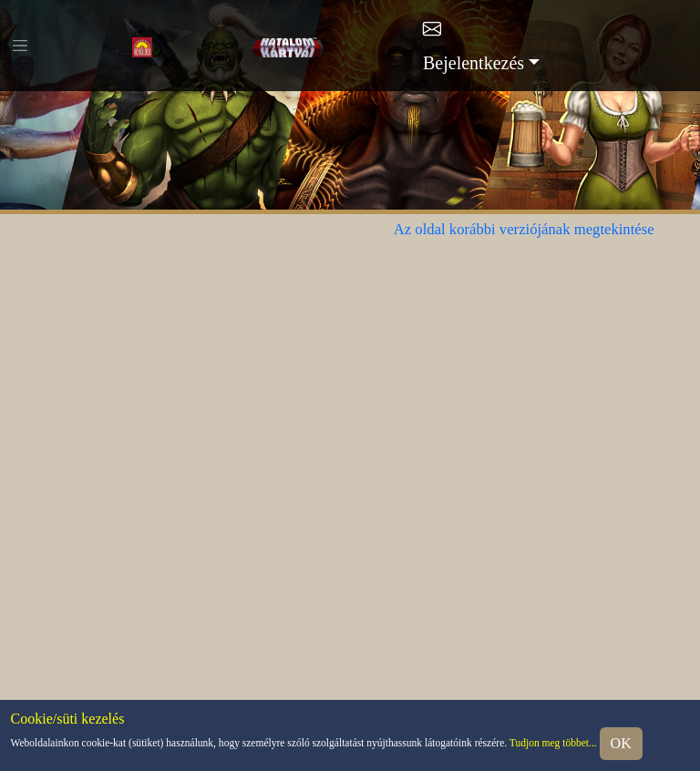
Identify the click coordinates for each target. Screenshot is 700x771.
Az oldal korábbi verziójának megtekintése (524, 229)
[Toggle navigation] (20, 46)
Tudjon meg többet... (553, 743)
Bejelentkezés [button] (474, 63)
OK (621, 743)
